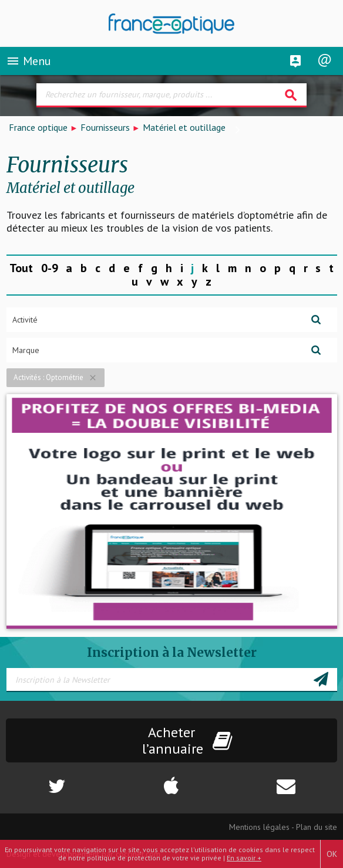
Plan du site (317, 827)
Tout (21, 268)
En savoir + (244, 858)
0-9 (50, 268)
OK (332, 854)
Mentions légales (259, 827)
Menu (28, 61)
